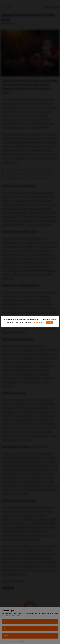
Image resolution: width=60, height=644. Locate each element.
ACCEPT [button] (50, 323)
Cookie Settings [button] (38, 322)
